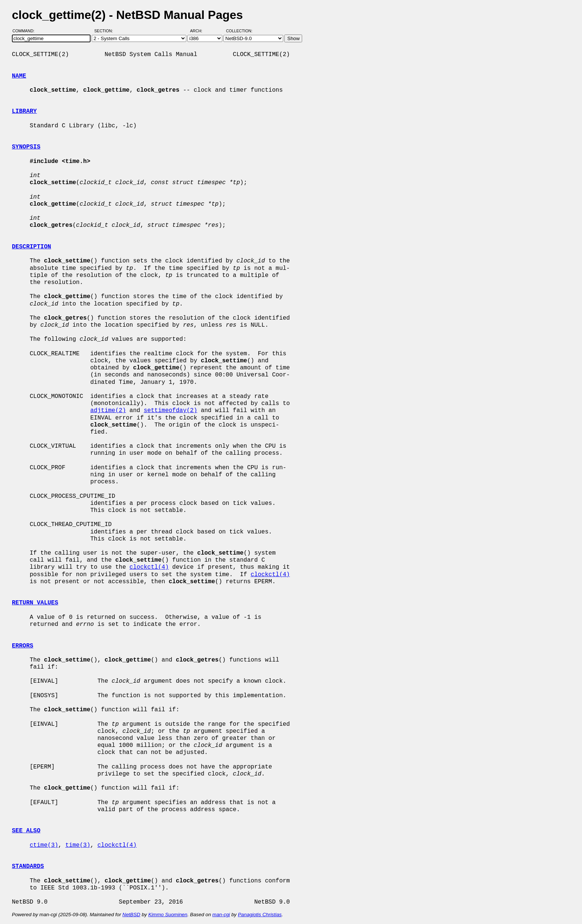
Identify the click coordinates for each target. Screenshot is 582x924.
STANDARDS (28, 866)
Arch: (200, 31)
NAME (19, 76)
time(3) (78, 845)
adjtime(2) (108, 411)
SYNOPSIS (26, 147)
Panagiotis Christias (260, 915)
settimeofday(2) (170, 411)
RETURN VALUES (35, 603)
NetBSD (131, 915)
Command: (26, 31)
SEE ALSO (26, 831)
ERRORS (23, 646)
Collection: (239, 31)
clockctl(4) (149, 567)
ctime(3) (44, 845)
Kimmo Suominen (168, 915)
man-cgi (221, 915)
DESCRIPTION (32, 247)
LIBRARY (24, 111)
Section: (105, 31)
